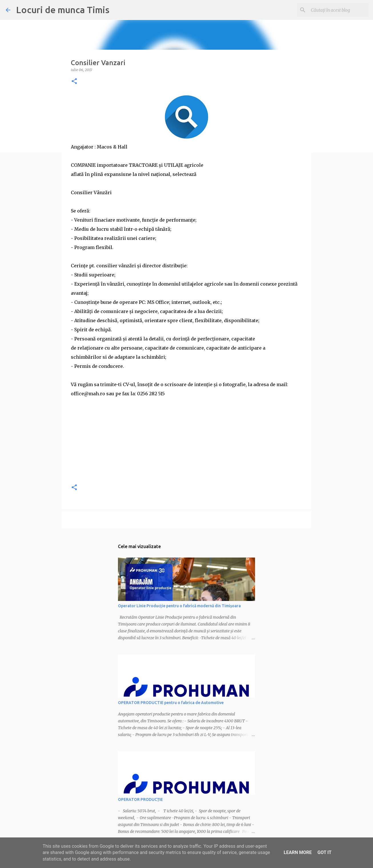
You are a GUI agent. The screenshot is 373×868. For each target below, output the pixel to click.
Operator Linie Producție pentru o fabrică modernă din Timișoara (179, 606)
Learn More (298, 852)
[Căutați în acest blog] (338, 10)
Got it (324, 852)
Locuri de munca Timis (63, 10)
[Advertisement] (186, 438)
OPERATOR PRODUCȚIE (140, 799)
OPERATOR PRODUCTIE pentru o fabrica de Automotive (171, 703)
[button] (74, 82)
